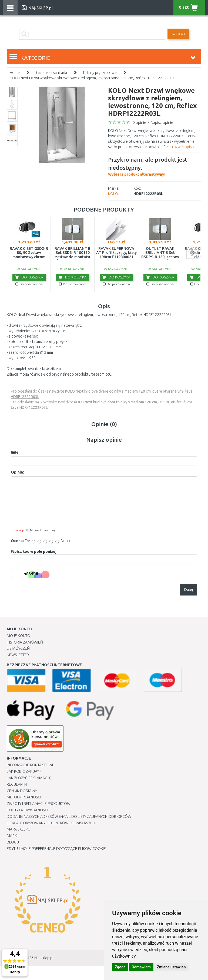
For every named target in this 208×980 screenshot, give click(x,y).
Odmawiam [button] (141, 967)
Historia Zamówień (25, 642)
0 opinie (139, 122)
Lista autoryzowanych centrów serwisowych (51, 823)
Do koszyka (29, 277)
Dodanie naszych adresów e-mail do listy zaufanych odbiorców (69, 816)
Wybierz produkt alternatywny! (155, 166)
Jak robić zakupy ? (24, 771)
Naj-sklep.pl (44, 958)
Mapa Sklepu (19, 829)
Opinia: (17, 472)
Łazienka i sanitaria (51, 73)
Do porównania (29, 284)
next (192, 253)
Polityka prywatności (27, 810)
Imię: (15, 452)
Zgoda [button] (120, 967)
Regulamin (17, 784)
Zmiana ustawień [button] (171, 967)
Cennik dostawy (22, 791)
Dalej (189, 590)
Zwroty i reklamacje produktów (39, 804)
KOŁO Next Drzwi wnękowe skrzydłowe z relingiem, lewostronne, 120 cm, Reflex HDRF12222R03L (92, 78)
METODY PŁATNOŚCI (24, 797)
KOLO (113, 194)
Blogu (13, 842)
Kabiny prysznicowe (100, 73)
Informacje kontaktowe (31, 765)
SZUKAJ (178, 34)
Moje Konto (19, 636)
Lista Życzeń (18, 648)
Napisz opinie (162, 122)
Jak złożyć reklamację (29, 778)
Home (15, 73)
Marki (12, 836)
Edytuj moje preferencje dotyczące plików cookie (56, 849)
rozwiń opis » (183, 147)
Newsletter (18, 655)
